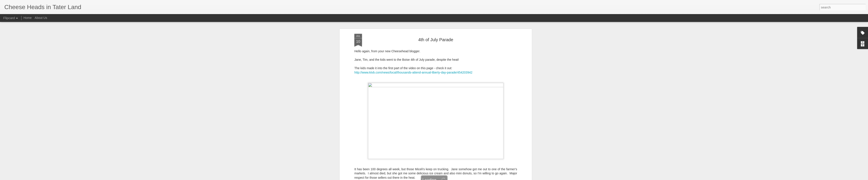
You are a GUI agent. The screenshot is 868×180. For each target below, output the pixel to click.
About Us (41, 18)
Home (27, 18)
